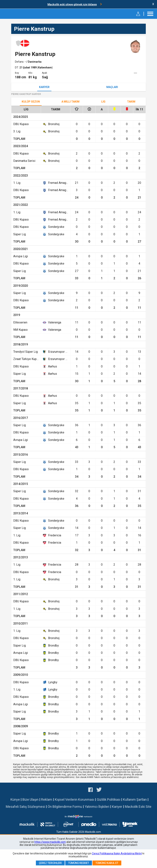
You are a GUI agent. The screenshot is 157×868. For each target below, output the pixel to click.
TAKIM (131, 102)
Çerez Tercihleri (50, 863)
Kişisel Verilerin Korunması (74, 799)
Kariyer (44, 87)
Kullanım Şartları (135, 799)
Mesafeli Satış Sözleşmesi (25, 807)
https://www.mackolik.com (50, 842)
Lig (103, 102)
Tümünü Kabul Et (107, 863)
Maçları (112, 87)
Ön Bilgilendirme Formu (65, 807)
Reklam (47, 799)
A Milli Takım (70, 102)
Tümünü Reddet (79, 863)
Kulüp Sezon (31, 102)
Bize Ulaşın (30, 799)
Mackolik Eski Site (138, 807)
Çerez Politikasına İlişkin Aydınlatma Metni (117, 853)
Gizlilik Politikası (109, 799)
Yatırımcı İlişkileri (97, 807)
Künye (15, 799)
